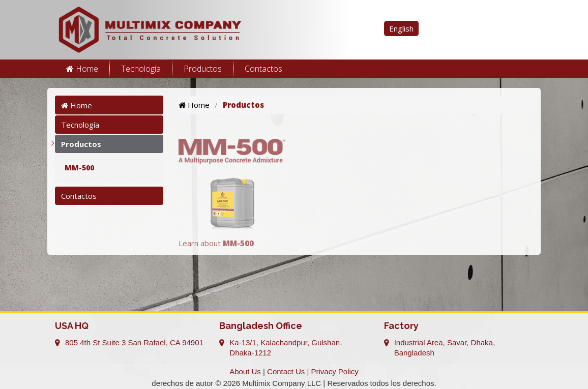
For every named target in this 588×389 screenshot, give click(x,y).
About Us (245, 371)
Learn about (216, 243)
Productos (203, 69)
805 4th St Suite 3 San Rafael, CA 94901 (134, 342)
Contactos (263, 69)
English (401, 28)
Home (82, 69)
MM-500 (79, 168)
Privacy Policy (335, 371)
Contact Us (286, 371)
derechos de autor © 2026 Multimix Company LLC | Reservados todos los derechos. (294, 383)
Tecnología (141, 69)
